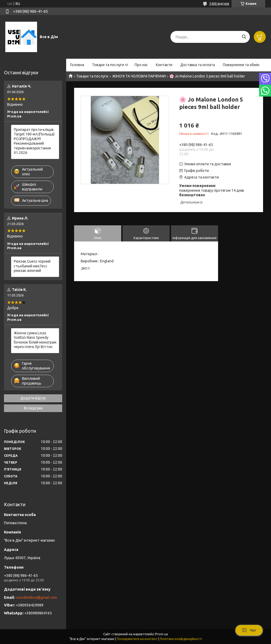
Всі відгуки (33, 408)
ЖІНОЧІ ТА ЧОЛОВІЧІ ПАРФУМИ (139, 76)
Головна (77, 65)
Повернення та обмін (241, 65)
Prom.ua (161, 634)
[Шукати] (244, 37)
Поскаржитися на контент (137, 639)
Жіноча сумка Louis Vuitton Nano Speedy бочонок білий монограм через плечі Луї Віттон (35, 340)
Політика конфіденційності (181, 639)
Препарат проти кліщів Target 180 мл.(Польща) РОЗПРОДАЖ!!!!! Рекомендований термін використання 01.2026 (34, 141)
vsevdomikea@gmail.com (36, 597)
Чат (249, 630)
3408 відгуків (219, 4)
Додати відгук (33, 398)
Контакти (164, 65)
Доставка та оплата (198, 65)
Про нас (141, 65)
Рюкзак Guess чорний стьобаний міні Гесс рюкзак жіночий (32, 266)
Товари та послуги (108, 65)
